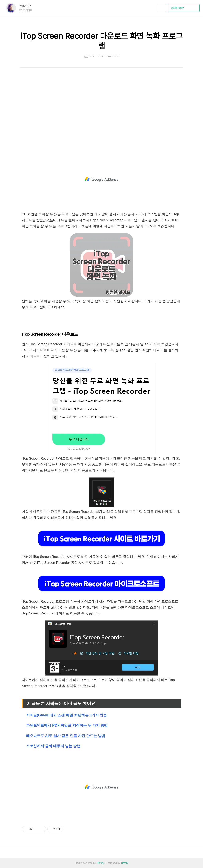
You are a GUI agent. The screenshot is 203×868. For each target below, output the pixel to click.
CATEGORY (184, 8)
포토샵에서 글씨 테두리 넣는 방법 (53, 746)
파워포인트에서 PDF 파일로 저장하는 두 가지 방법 (67, 725)
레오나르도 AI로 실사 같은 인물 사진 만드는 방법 (66, 736)
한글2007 (27, 6)
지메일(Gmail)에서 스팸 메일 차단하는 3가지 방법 (67, 715)
